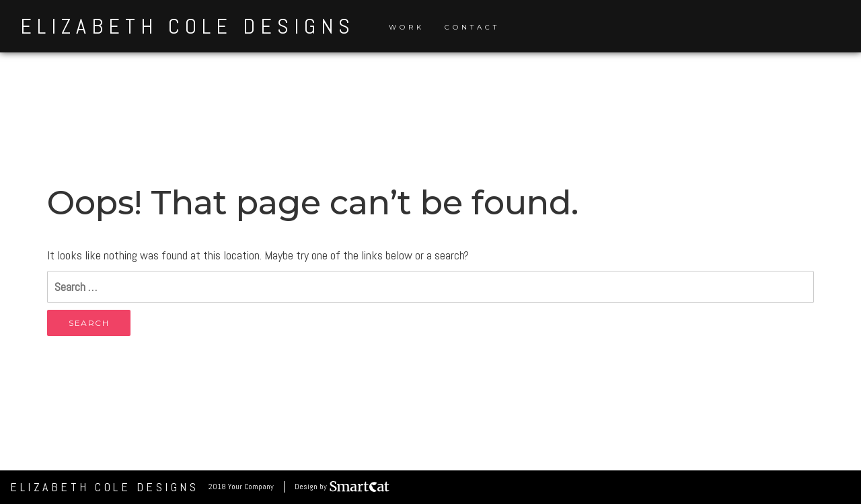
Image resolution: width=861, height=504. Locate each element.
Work (407, 27)
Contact (472, 27)
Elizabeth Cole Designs (188, 26)
